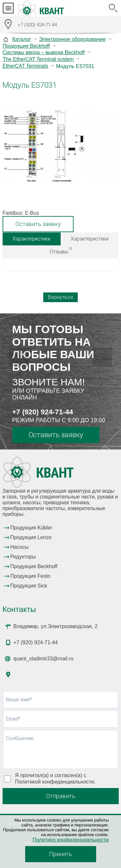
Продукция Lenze (31, 537)
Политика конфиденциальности (71, 840)
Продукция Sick (29, 586)
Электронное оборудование (72, 39)
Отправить (61, 796)
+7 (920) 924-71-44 (43, 412)
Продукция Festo (30, 576)
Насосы (20, 547)
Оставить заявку (38, 224)
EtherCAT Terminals (25, 66)
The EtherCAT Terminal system (38, 59)
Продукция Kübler (31, 528)
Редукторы (23, 557)
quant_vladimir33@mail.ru (44, 659)
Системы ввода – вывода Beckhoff (44, 52)
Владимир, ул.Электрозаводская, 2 (56, 626)
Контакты (19, 609)
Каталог (22, 39)
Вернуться (60, 297)
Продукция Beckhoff (26, 46)
